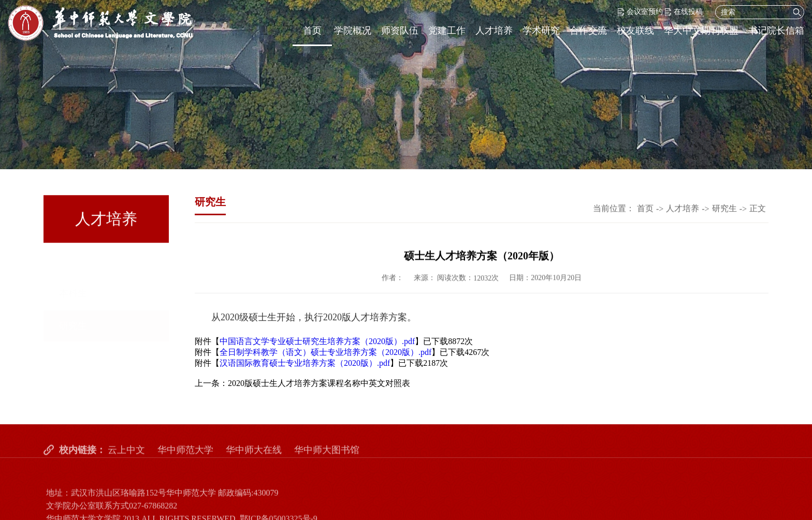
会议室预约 (640, 12)
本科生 (73, 263)
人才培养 (494, 31)
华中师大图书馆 (327, 458)
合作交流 (588, 31)
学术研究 (541, 31)
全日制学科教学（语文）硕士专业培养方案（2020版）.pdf (325, 352)
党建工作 (447, 31)
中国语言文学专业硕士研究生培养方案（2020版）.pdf (317, 341)
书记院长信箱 (776, 31)
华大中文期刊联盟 (701, 31)
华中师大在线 (254, 458)
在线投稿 (684, 12)
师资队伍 (400, 31)
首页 (312, 31)
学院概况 (353, 31)
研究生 (73, 295)
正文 (758, 209)
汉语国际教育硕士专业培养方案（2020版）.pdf (305, 363)
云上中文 (126, 458)
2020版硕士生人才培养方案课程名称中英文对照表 (319, 383)
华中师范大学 (185, 458)
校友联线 (635, 31)
